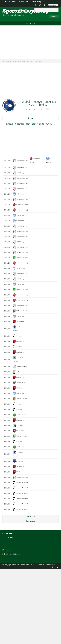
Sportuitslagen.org (11, 11)
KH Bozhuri (19, 400)
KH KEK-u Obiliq (22, 482)
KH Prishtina (20, 212)
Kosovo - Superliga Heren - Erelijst (31, 61)
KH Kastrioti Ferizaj (22, 226)
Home (7, 61)
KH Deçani (19, 436)
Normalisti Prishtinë (22, 557)
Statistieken (30, 591)
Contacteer (8, 612)
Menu (31, 23)
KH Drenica (20, 493)
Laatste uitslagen (40, 2)
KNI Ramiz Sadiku (22, 431)
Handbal (15, 61)
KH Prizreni (20, 532)
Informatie (31, 596)
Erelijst (31, 118)
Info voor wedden (10, 2)
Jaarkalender (25, 2)
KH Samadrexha (21, 447)
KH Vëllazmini (20, 386)
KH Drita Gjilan (20, 315)
